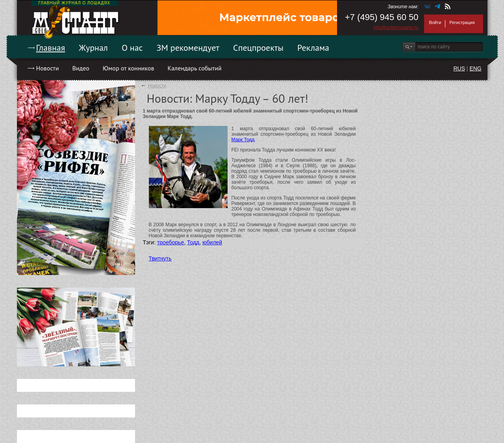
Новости (48, 68)
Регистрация (462, 22)
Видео (81, 68)
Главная (51, 48)
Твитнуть (160, 258)
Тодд (193, 242)
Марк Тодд (243, 140)
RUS (459, 68)
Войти (435, 22)
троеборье (170, 242)
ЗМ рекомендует (188, 48)
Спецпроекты (258, 48)
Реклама (313, 48)
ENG (475, 68)
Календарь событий (194, 68)
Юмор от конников (129, 68)
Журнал (93, 48)
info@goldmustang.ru (396, 28)
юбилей (212, 242)
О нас (132, 48)
